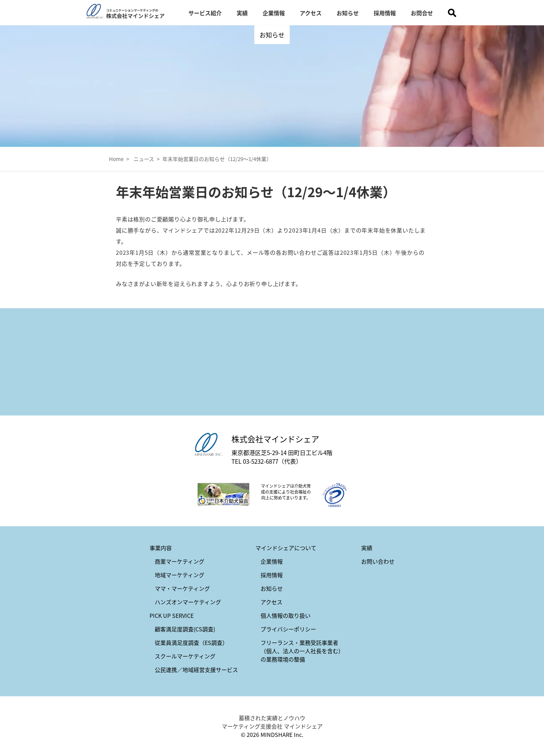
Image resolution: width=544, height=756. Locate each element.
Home (116, 159)
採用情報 (385, 13)
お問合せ (422, 13)
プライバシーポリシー (288, 629)
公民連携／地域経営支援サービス (196, 670)
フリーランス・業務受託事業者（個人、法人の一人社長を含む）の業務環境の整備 (302, 651)
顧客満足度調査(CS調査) (185, 629)
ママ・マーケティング (182, 588)
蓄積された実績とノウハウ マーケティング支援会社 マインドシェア (272, 722)
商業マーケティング (180, 561)
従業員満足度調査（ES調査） (191, 642)
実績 (242, 13)
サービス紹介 (205, 13)
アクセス (311, 13)
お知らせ (348, 13)
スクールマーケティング (185, 656)
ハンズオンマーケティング (188, 602)
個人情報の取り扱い (286, 615)
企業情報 (274, 13)
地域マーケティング (180, 575)
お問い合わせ (378, 561)
